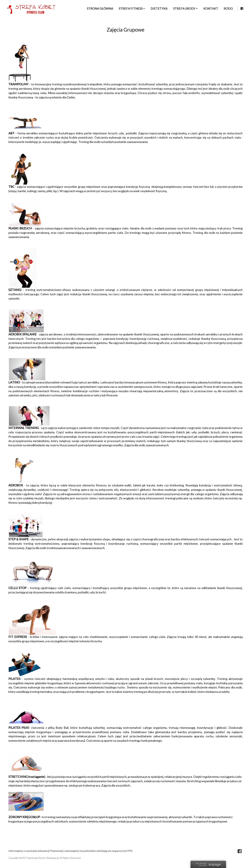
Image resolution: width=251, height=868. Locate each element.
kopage (215, 864)
